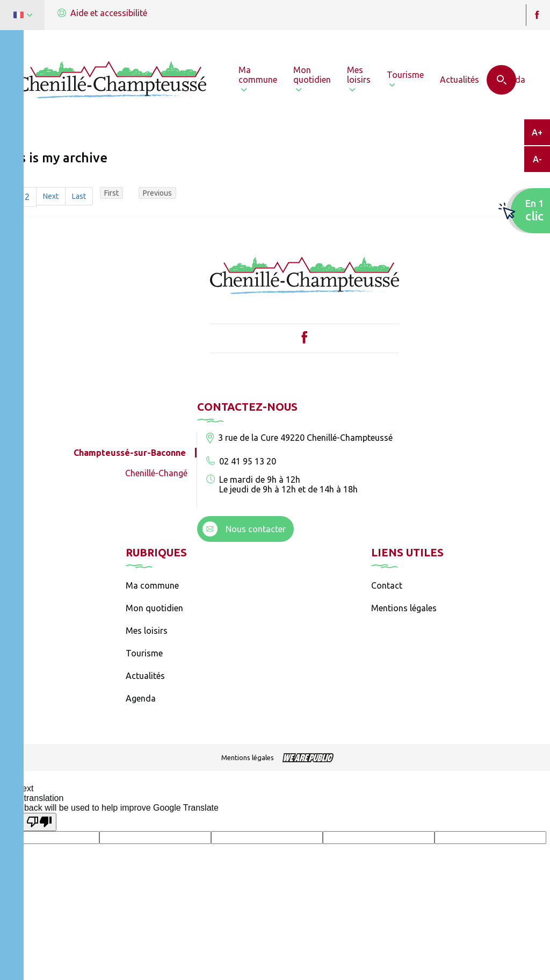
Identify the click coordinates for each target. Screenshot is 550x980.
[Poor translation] (39, 822)
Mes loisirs (147, 631)
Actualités (145, 676)
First (111, 193)
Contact (387, 585)
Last (79, 196)
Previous (157, 193)
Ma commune (152, 585)
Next (51, 196)
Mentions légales (404, 608)
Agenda (141, 698)
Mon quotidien (154, 608)
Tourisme (144, 653)
